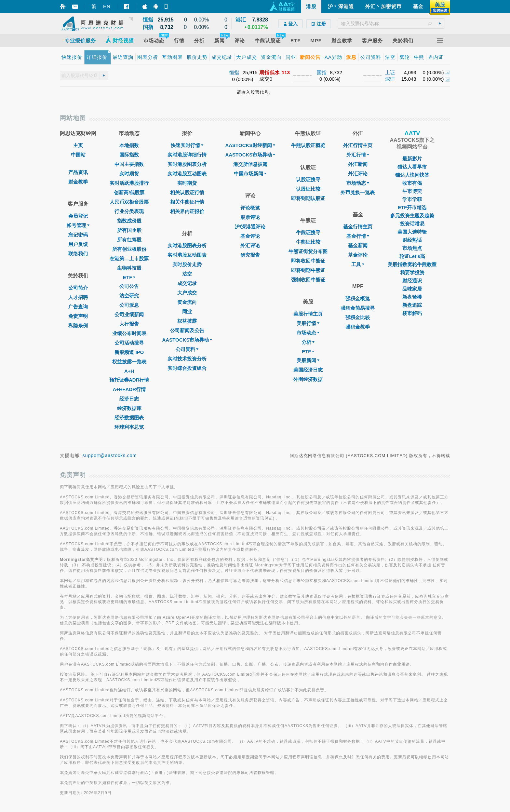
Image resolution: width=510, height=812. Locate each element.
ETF (129, 277)
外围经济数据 (308, 379)
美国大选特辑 (412, 232)
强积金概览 (358, 298)
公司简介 (78, 288)
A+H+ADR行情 (129, 389)
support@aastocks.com (110, 455)
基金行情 (358, 236)
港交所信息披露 (250, 164)
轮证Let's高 (412, 256)
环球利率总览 (129, 427)
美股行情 (308, 323)
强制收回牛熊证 (308, 280)
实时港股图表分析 (187, 164)
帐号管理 (78, 225)
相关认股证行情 (187, 192)
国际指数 (129, 155)
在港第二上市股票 (129, 258)
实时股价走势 (187, 264)
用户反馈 (78, 244)
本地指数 (129, 145)
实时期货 (129, 174)
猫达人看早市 (412, 167)
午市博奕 (412, 191)
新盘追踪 (412, 305)
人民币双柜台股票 (129, 202)
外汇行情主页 (358, 145)
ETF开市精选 (412, 207)
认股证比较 (308, 189)
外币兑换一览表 (358, 192)
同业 (187, 311)
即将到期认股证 (308, 198)
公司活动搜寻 (129, 343)
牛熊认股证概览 (308, 145)
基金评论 (250, 236)
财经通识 (412, 281)
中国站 (78, 155)
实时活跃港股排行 (129, 183)
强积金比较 (358, 317)
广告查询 (78, 307)
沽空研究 (129, 296)
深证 (390, 79)
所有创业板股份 (129, 249)
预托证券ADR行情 (129, 380)
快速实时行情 (187, 145)
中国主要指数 (129, 164)
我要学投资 (412, 272)
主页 (78, 145)
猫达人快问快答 (412, 175)
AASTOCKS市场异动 (187, 340)
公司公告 (129, 286)
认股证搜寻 (308, 179)
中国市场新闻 (250, 174)
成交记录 (187, 283)
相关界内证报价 (187, 211)
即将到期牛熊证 (308, 270)
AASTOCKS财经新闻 (250, 145)
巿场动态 (358, 183)
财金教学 (78, 182)
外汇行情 (358, 155)
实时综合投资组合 (187, 368)
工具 (358, 264)
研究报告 (250, 255)
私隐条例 (78, 325)
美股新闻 (308, 360)
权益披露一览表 (129, 362)
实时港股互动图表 (187, 174)
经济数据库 (129, 408)
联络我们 (78, 254)
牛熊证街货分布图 (308, 251)
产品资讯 (78, 172)
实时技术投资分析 (187, 359)
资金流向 (187, 302)
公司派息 (129, 305)
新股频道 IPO (129, 352)
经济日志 (129, 399)
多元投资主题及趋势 (412, 216)
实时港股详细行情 (187, 155)
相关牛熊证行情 (187, 202)
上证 (390, 72)
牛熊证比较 (308, 242)
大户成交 (187, 293)
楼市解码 (412, 313)
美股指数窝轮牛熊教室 (412, 264)
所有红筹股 (129, 240)
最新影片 (412, 159)
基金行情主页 (358, 227)
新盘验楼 (412, 297)
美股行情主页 (308, 314)
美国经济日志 (308, 370)
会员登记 (78, 216)
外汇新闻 (358, 164)
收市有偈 (412, 183)
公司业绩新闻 (129, 314)
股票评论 (250, 217)
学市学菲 (412, 199)
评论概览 (250, 208)
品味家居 (412, 289)
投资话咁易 (412, 224)
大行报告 (129, 324)
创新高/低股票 (129, 192)
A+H (129, 371)
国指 (322, 72)
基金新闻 (358, 245)
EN (107, 6)
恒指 (234, 72)
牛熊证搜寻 (308, 232)
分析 (308, 342)
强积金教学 (358, 327)
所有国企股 (129, 230)
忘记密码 (78, 235)
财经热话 (412, 240)
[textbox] (391, 23)
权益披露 (187, 321)
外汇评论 (250, 245)
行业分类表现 (129, 211)
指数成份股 (129, 221)
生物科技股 (129, 268)
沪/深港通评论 (250, 227)
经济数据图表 (129, 418)
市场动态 (308, 333)
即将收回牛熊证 (308, 261)
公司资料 (187, 349)
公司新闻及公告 (187, 330)
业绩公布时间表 (129, 333)
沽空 (187, 274)
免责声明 (78, 316)
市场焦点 (412, 248)
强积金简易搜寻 (358, 308)
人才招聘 (78, 297)
